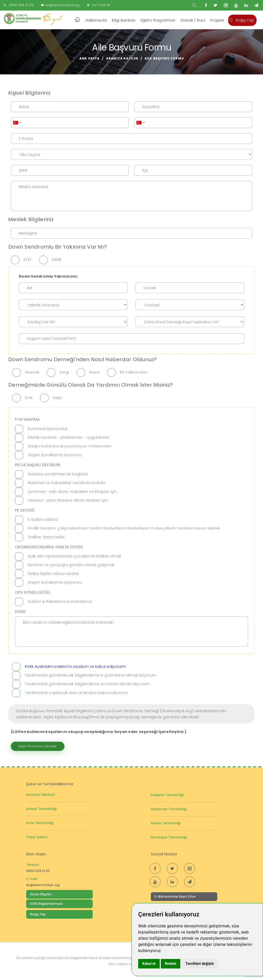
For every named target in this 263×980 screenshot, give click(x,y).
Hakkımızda (96, 20)
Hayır (58, 398)
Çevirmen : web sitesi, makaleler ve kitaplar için (72, 492)
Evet (29, 398)
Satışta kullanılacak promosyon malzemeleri (70, 446)
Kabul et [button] (149, 964)
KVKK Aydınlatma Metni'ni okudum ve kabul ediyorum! (75, 667)
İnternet (32, 372)
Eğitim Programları (158, 20)
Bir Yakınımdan (134, 372)
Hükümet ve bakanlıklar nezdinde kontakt (67, 483)
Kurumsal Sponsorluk (48, 429)
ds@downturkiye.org (63, 5)
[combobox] (17, 123)
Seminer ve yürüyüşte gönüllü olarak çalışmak (71, 565)
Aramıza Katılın (122, 58)
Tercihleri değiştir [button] (200, 964)
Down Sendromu (44, 925)
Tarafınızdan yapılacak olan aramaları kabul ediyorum (76, 693)
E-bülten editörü (43, 520)
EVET (28, 260)
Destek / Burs (193, 20)
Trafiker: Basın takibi (46, 537)
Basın (95, 372)
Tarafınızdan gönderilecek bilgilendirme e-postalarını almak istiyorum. (91, 675)
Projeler (217, 20)
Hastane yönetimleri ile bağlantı (58, 474)
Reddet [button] (171, 964)
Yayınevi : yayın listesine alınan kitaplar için (68, 500)
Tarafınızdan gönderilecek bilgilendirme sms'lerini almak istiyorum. (88, 684)
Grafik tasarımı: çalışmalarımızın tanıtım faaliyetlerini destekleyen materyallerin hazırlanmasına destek (124, 528)
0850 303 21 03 (21, 5)
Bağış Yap (241, 20)
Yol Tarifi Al (101, 5)
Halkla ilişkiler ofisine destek (53, 574)
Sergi (64, 372)
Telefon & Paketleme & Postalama (60, 602)
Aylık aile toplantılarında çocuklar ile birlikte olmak (75, 556)
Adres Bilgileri (41, 894)
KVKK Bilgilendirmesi (46, 904)
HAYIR (57, 260)
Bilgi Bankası (124, 20)
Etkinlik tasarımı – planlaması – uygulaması (69, 437)
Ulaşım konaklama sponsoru (55, 455)
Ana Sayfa (90, 58)
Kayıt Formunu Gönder (38, 746)
